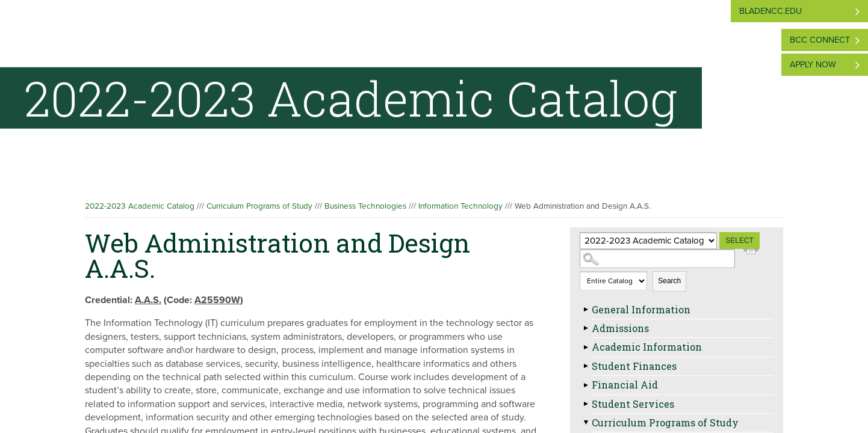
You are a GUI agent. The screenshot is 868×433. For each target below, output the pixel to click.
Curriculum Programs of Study (259, 206)
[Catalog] (648, 241)
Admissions (620, 328)
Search (669, 281)
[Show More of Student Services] (586, 404)
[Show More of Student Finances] (586, 366)
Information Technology (460, 206)
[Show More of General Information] (586, 310)
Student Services (633, 404)
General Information (641, 309)
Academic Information (647, 347)
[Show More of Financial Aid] (586, 385)
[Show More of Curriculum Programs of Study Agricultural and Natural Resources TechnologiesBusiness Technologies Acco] (586, 423)
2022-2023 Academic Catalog (140, 206)
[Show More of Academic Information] (586, 347)
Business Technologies (365, 206)
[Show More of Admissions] (586, 328)
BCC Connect (820, 40)
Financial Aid (625, 385)
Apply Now (813, 65)
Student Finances (634, 366)
